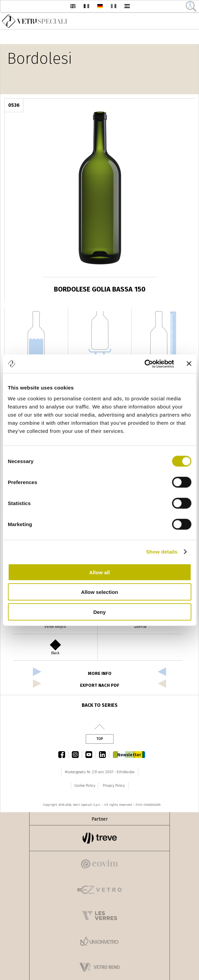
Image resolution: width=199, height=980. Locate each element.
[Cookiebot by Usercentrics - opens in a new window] (144, 364)
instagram (77, 755)
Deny (99, 612)
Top (100, 739)
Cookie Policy (85, 786)
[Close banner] (189, 364)
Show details (162, 552)
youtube (91, 755)
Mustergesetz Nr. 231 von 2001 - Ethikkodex (100, 772)
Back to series (100, 705)
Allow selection (99, 592)
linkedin (104, 755)
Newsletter (129, 755)
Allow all (99, 572)
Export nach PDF (100, 685)
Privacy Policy (114, 786)
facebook (63, 755)
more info (100, 673)
